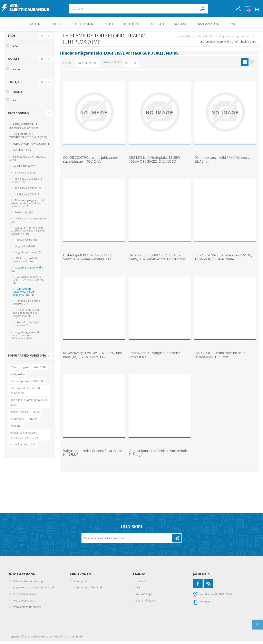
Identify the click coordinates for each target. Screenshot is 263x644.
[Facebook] (198, 586)
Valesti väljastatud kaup (28, 584)
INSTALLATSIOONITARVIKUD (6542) (27, 161)
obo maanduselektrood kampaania (25, 393)
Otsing (203, 10)
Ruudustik (245, 65)
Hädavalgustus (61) (26, 243)
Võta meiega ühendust (27, 610)
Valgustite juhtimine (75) (28, 255)
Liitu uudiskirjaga (177, 541)
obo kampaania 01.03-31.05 (27, 384)
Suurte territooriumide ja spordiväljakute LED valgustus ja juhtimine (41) (28, 234)
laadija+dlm (18, 377)
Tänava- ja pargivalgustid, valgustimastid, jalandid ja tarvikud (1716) (27, 206)
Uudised (141, 584)
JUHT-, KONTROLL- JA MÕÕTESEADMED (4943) (23, 129)
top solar (16, 428)
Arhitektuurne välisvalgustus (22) (29, 223)
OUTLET (14, 61)
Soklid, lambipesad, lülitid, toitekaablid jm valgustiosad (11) (26, 316)
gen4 (26, 370)
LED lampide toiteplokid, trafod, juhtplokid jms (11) (24, 295)
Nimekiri (252, 65)
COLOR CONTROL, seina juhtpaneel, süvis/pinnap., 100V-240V (91, 162)
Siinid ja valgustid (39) (27, 197)
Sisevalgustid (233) (25, 175)
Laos (12, 38)
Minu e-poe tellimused (88, 590)
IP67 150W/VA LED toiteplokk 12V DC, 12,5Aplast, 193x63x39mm (223, 260)
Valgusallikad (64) (25, 249)
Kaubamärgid (144, 597)
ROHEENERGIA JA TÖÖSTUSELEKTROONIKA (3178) (28, 139)
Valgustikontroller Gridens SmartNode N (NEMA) (93, 456)
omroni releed (19, 415)
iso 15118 (40, 370)
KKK (138, 590)
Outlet (37, 415)
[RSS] (208, 586)
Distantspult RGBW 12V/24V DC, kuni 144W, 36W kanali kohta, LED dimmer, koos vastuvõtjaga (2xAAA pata (158, 262)
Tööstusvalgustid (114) (28, 191)
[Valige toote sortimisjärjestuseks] (87, 66)
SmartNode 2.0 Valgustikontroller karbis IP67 (154, 358)
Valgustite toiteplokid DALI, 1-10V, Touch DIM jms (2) (28, 283)
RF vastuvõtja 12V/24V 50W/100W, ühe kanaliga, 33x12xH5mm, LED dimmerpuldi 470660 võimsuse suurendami (92, 362)
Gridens (17, 95)
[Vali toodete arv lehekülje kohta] (131, 66)
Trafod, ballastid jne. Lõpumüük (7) (27, 326)
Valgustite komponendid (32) (27, 272)
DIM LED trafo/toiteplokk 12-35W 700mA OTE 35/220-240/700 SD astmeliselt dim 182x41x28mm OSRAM (158, 164)
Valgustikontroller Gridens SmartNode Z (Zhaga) (158, 456)
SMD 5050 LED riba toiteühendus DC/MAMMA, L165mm (220, 358)
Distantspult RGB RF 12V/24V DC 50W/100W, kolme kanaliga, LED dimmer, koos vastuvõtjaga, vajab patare (89, 264)
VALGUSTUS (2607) (24, 169)
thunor (34, 422)
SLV (14, 103)
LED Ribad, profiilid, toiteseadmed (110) (24, 263)
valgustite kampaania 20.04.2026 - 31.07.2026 (24, 438)
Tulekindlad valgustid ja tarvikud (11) (26, 183)
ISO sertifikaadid (146, 603)
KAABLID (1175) (22, 153)
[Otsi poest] (134, 10)
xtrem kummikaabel (23, 447)
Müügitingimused (24, 603)
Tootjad (15, 85)
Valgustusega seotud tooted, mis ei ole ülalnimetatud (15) (25, 338)
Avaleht (186, 39)
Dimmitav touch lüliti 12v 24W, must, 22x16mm (222, 162)
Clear (42, 38)
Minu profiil (81, 584)
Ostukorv (255, 10)
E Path (14, 370)
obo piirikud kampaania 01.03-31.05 (29, 405)
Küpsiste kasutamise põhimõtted (33, 590)
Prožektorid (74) (24, 215)
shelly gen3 (17, 422)
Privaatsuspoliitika (25, 597)
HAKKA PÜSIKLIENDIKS (156, 56)
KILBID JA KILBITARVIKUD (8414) (31, 146)
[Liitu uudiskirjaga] (127, 541)
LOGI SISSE (114, 56)
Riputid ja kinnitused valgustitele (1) (26, 305)
